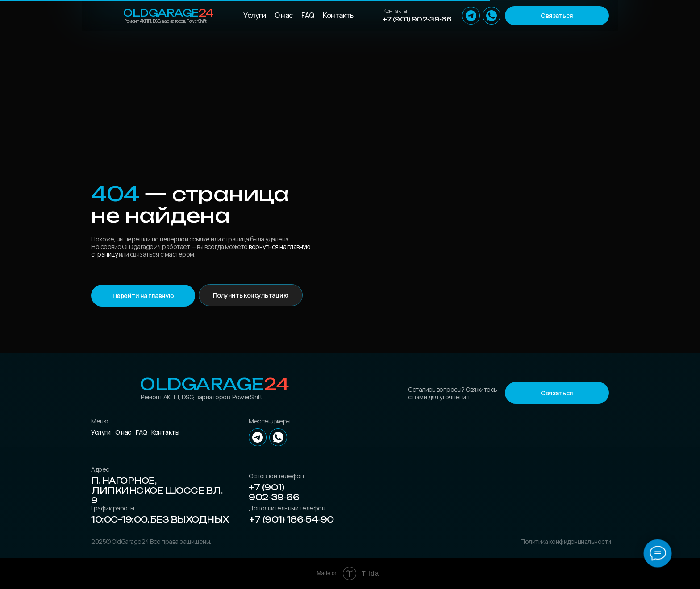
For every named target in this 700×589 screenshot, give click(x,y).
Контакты (339, 15)
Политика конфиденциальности (566, 541)
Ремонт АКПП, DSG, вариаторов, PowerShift (165, 21)
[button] (557, 16)
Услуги (254, 15)
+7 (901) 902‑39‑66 (417, 19)
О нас (284, 15)
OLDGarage (169, 13)
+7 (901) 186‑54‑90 (292, 519)
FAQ (308, 15)
